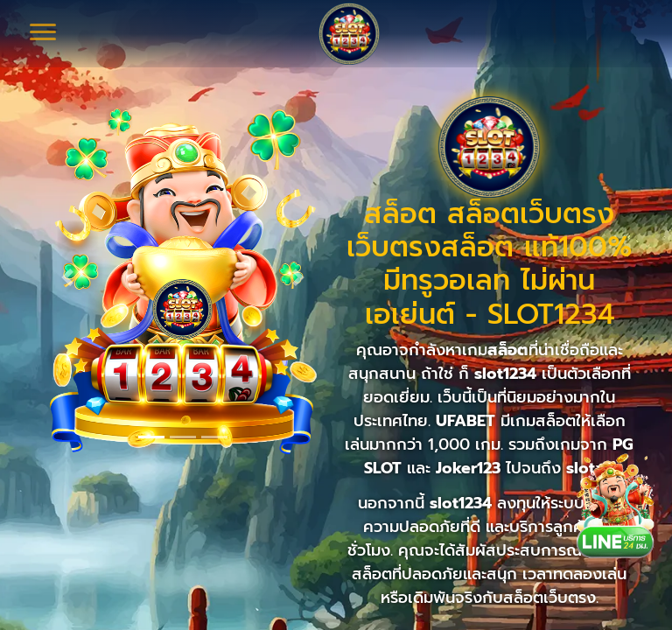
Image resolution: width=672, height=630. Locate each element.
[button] (68, 277)
